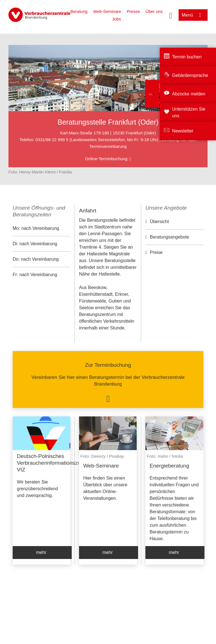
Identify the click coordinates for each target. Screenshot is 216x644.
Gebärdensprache (190, 75)
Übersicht (159, 222)
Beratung (79, 11)
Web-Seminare (107, 11)
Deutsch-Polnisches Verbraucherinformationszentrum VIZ (56, 463)
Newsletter (183, 131)
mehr (41, 552)
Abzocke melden (189, 94)
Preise (156, 252)
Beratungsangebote (170, 237)
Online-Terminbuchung (106, 159)
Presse (133, 11)
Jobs (116, 19)
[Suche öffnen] (171, 15)
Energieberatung (169, 466)
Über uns (154, 11)
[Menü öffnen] (193, 15)
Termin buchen (187, 57)
